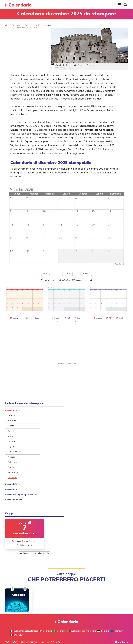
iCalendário (74, 631)
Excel (86, 274)
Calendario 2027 (12, 490)
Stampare (16, 25)
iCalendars (31, 631)
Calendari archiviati (14, 500)
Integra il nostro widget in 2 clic (34, 553)
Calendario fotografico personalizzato (22, 495)
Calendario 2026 (12, 484)
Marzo (11, 426)
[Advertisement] (27, 47)
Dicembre (12, 478)
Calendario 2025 (32, 25)
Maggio (11, 436)
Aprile (11, 431)
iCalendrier (17, 631)
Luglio (11, 447)
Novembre (13, 473)
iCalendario (60, 631)
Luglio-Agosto (15, 452)
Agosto (11, 457)
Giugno (11, 441)
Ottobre (12, 467)
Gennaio (12, 416)
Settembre (13, 462)
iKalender (103, 631)
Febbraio (12, 421)
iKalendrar (116, 631)
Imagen (48, 274)
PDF (67, 274)
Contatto (57, 642)
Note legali (45, 642)
